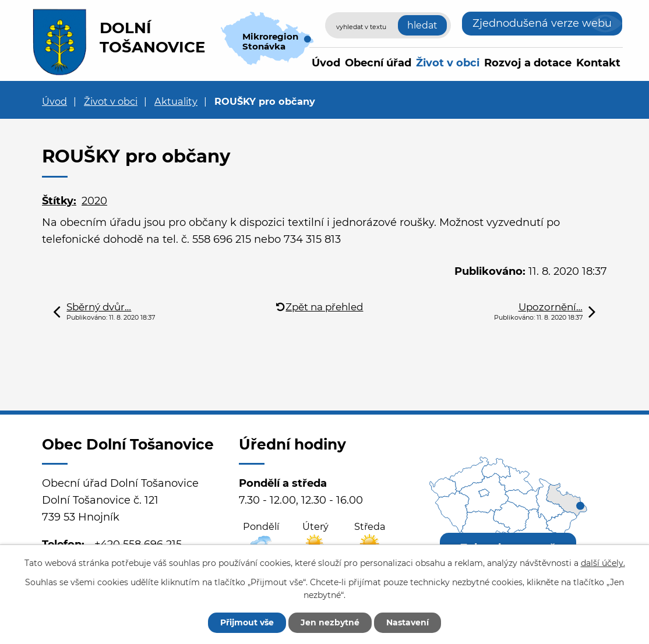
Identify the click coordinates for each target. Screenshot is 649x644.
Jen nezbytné (330, 622)
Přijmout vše (247, 622)
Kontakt (598, 63)
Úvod (326, 63)
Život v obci (448, 63)
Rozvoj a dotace (528, 63)
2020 (94, 201)
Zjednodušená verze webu (542, 23)
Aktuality (176, 101)
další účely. (603, 563)
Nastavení (408, 622)
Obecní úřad (378, 63)
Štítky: (59, 201)
